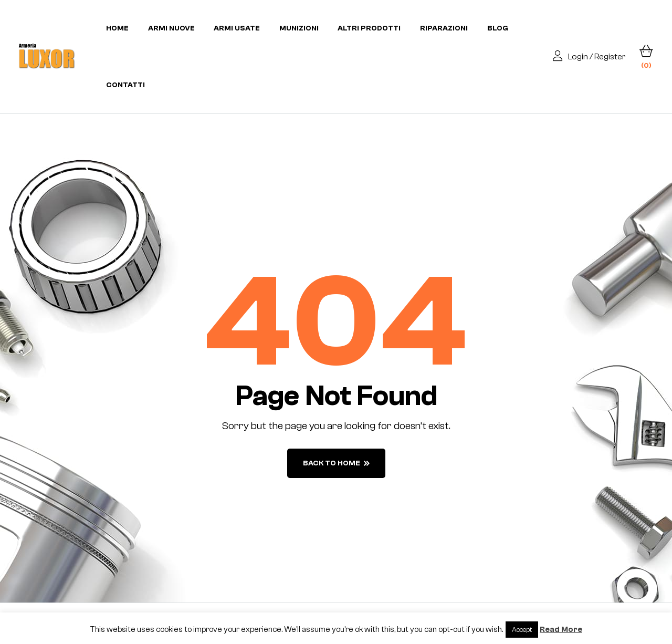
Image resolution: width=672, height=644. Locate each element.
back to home (336, 463)
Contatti (125, 85)
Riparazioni (444, 28)
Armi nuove (171, 28)
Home (117, 28)
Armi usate (237, 28)
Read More (561, 630)
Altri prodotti (369, 28)
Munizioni (299, 28)
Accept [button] (522, 630)
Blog (498, 28)
